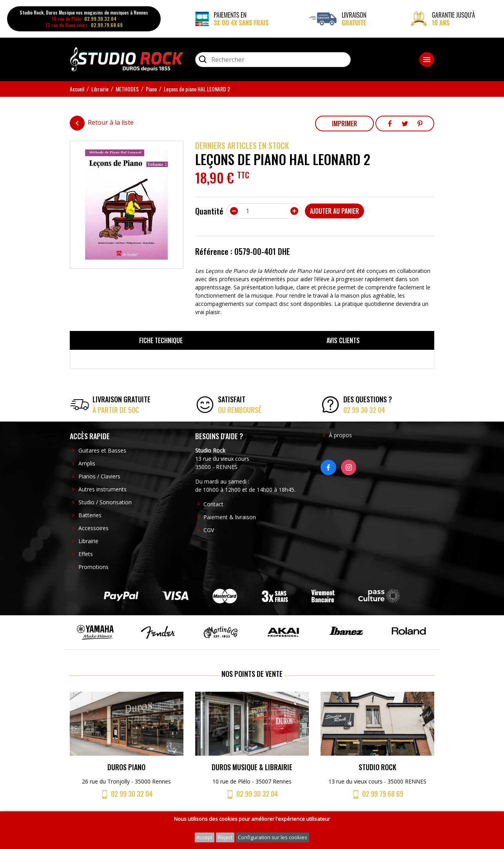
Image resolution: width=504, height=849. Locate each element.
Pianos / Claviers (99, 476)
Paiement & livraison (230, 517)
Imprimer (344, 124)
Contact (213, 504)
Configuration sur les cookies (273, 837)
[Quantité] (264, 211)
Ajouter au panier (334, 211)
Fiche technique (161, 340)
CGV (209, 530)
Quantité (209, 211)
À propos (340, 435)
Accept (205, 837)
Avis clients (343, 340)
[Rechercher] (273, 60)
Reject (225, 837)
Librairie (88, 541)
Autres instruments (102, 489)
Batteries (90, 515)
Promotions (93, 567)
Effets (86, 554)
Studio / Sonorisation (105, 502)
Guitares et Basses (102, 450)
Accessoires (93, 528)
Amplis (87, 463)
